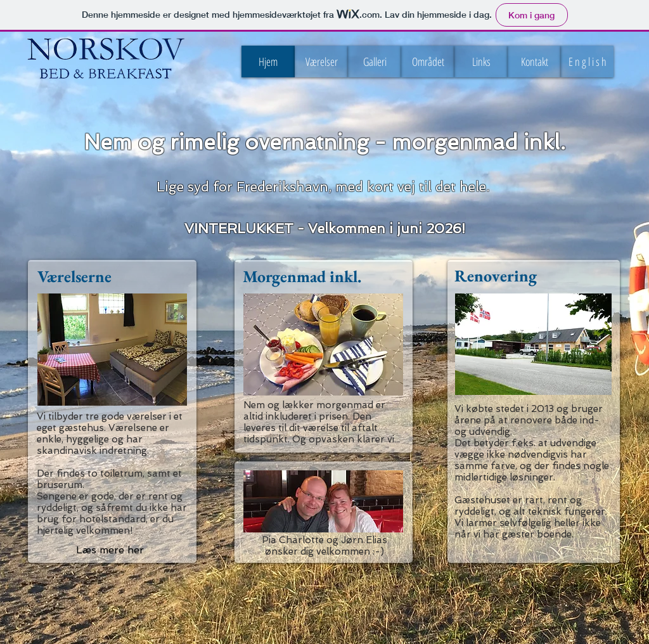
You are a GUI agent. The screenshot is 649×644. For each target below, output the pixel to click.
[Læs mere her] (110, 551)
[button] (587, 61)
